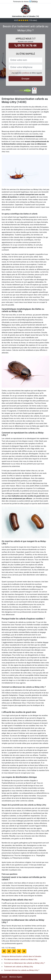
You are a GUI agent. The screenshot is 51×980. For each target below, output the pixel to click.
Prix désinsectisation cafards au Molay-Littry (21, 959)
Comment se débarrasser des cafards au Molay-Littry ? (24, 963)
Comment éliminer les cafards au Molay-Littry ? (22, 970)
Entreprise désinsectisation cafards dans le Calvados (21, 956)
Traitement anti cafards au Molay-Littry (18, 967)
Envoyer (25, 79)
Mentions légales (16, 977)
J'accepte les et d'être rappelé (27, 73)
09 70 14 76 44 (26, 46)
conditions (25, 73)
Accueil (4, 977)
